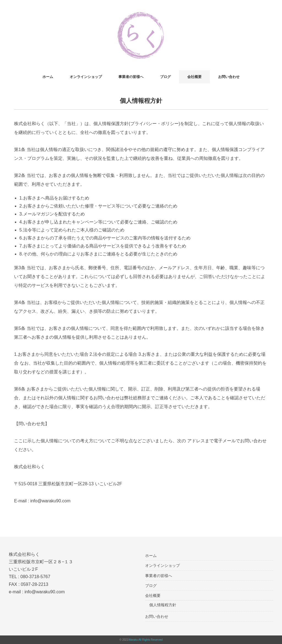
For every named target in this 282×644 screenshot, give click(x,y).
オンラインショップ (86, 77)
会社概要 (194, 77)
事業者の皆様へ (131, 77)
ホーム (48, 77)
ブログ (165, 77)
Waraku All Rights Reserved (145, 640)
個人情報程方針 (163, 605)
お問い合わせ (229, 77)
